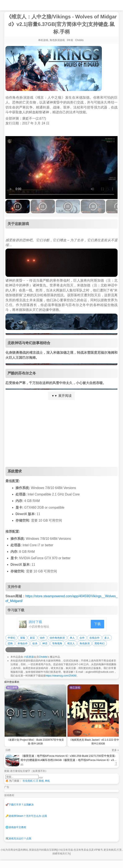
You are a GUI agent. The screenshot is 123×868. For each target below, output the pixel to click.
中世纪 (12, 638)
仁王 (36, 781)
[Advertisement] (61, 433)
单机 (47, 781)
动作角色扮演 (57, 638)
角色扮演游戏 (57, 40)
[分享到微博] (8, 650)
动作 (42, 638)
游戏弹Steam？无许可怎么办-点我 (26, 816)
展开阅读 (61, 396)
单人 (72, 638)
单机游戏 (43, 40)
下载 (97, 624)
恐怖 (10, 643)
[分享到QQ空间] (13, 650)
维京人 (71, 643)
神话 (45, 643)
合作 (82, 638)
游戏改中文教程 (16, 827)
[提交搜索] (41, 778)
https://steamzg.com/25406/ (61, 676)
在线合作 (95, 638)
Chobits (43, 657)
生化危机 (28, 781)
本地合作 (23, 643)
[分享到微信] (18, 650)
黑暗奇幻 (100, 643)
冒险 (23, 638)
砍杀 (35, 643)
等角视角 (57, 643)
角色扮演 (85, 643)
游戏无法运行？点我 (18, 839)
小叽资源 (29, 657)
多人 (107, 638)
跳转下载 (35, 622)
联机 (41, 781)
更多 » (115, 750)
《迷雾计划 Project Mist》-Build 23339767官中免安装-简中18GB (35, 742)
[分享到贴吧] (23, 650)
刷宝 (32, 638)
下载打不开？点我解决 (20, 805)
